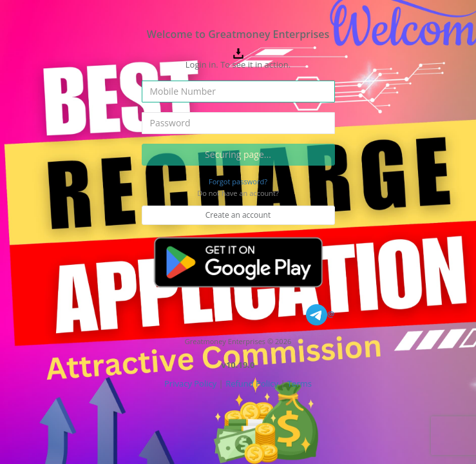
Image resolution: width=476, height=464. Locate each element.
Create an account (238, 215)
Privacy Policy (190, 383)
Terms (300, 383)
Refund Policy (252, 383)
